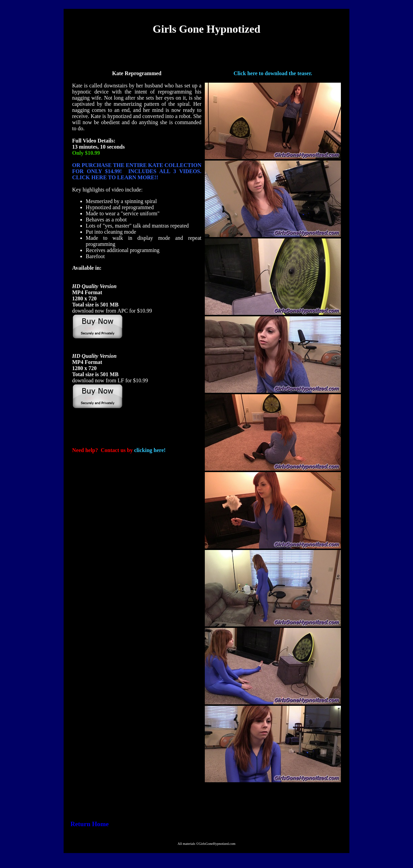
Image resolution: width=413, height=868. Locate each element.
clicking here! (150, 450)
